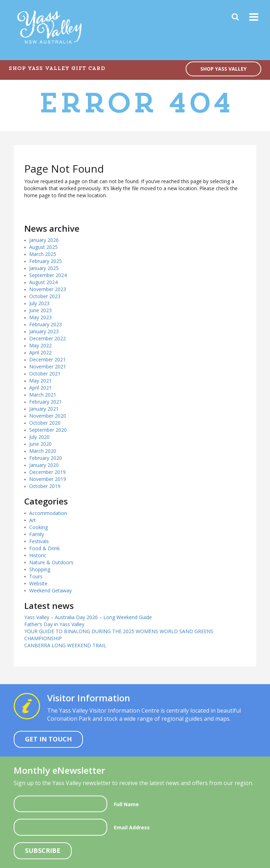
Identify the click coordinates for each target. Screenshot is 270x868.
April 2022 (40, 352)
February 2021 (46, 402)
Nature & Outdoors (51, 562)
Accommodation (48, 513)
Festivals (39, 541)
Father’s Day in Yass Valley (54, 624)
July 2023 (39, 303)
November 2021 (48, 367)
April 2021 (40, 388)
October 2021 (45, 374)
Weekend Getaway (50, 590)
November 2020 (48, 416)
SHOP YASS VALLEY (223, 69)
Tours (36, 576)
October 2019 (45, 486)
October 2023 (45, 296)
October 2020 (45, 423)
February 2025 (46, 261)
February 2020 (46, 458)
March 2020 (43, 451)
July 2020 (39, 437)
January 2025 (44, 268)
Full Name (126, 804)
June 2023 (40, 310)
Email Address (132, 827)
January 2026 (44, 240)
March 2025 (43, 254)
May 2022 (40, 345)
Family (37, 534)
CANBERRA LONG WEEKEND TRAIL (65, 645)
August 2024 (43, 282)
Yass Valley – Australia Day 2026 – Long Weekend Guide (88, 617)
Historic (38, 555)
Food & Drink (44, 548)
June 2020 (40, 444)
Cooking (38, 527)
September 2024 (48, 275)
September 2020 (48, 430)
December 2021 (47, 359)
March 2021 (43, 395)
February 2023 (46, 324)
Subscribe (43, 850)
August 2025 (43, 247)
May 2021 (40, 381)
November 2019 (48, 479)
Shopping (40, 569)
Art (33, 520)
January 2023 (44, 331)
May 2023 (40, 317)
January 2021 (44, 409)
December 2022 (47, 338)
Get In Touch (48, 739)
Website (38, 583)
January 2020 (44, 465)
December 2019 (47, 472)
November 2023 (48, 289)
